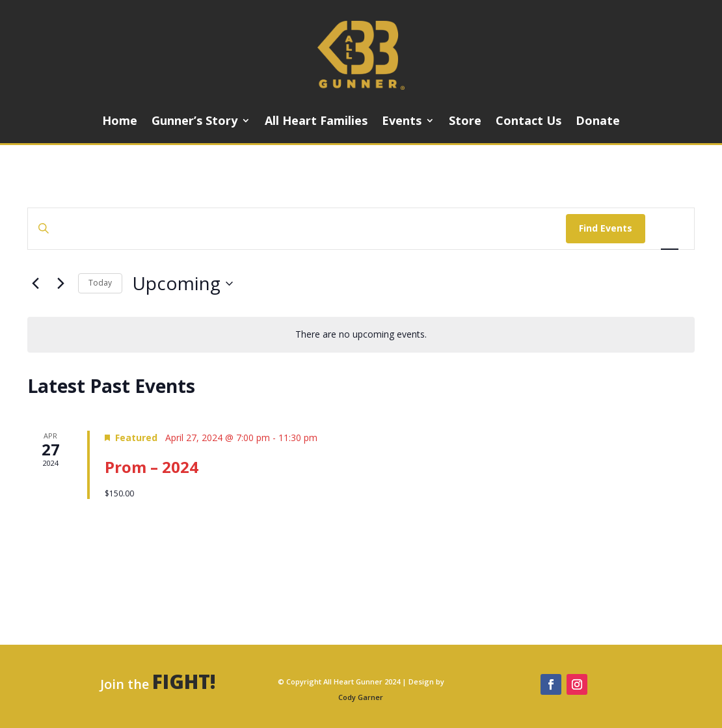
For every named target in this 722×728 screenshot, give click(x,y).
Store (465, 122)
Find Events (606, 228)
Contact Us (528, 122)
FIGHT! (184, 681)
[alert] (361, 335)
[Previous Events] (35, 284)
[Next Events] (60, 284)
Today (100, 283)
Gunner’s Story (194, 122)
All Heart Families (316, 122)
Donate (598, 122)
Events (402, 122)
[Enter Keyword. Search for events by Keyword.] (297, 229)
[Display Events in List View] (670, 229)
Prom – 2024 (152, 467)
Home (120, 122)
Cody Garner (361, 697)
